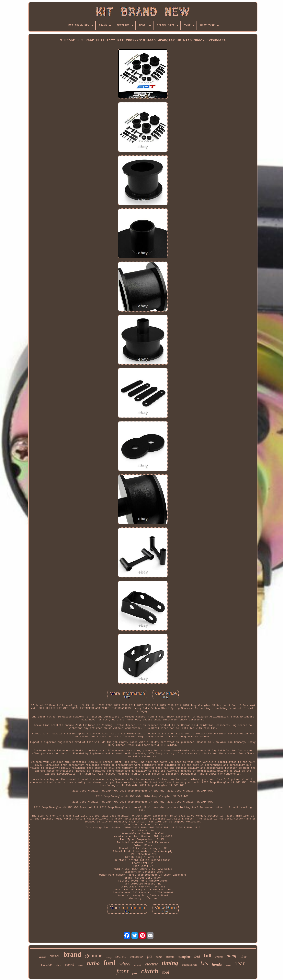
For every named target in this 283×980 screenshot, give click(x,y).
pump (232, 956)
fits (150, 956)
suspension (189, 965)
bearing (121, 956)
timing (170, 963)
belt (197, 956)
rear (240, 963)
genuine (94, 955)
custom (170, 957)
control (70, 965)
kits (204, 963)
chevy (109, 957)
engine (43, 957)
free (244, 956)
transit (138, 965)
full (208, 955)
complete (184, 957)
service (46, 964)
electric (152, 964)
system (219, 957)
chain (81, 965)
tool (166, 972)
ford (110, 963)
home (159, 957)
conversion (137, 957)
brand (72, 954)
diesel (55, 956)
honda (217, 964)
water (229, 966)
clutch (150, 971)
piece (135, 973)
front (122, 971)
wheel (125, 964)
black (58, 965)
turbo (93, 963)
